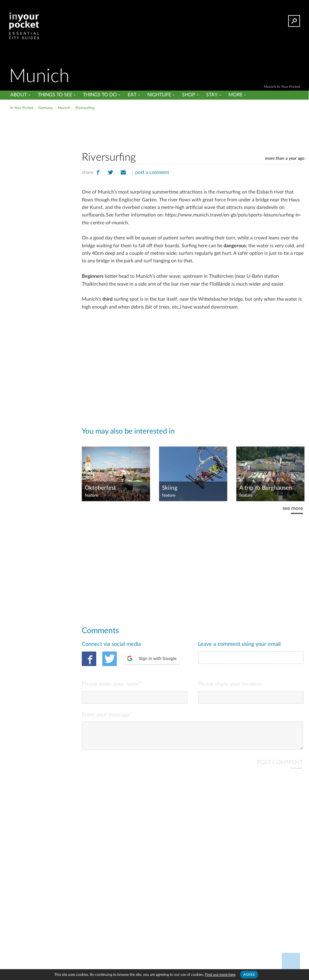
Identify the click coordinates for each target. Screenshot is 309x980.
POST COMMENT (280, 767)
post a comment (152, 172)
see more (293, 508)
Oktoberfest (100, 488)
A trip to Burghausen (266, 488)
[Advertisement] (154, 125)
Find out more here (220, 975)
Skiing (170, 488)
